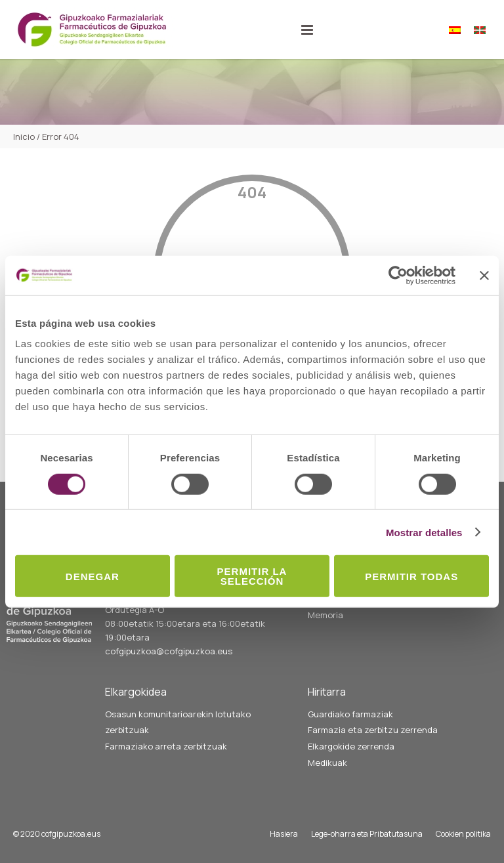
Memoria (325, 615)
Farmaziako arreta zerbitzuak (166, 746)
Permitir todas (411, 576)
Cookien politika (463, 834)
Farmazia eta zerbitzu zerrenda (373, 730)
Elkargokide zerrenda (351, 746)
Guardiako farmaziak (350, 714)
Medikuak (327, 763)
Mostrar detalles (424, 532)
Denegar (93, 576)
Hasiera (284, 834)
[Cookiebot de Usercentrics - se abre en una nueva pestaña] (398, 275)
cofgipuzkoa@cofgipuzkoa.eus (169, 651)
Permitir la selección (252, 576)
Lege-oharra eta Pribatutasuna (367, 834)
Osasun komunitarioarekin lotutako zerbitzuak (178, 722)
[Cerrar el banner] (484, 275)
